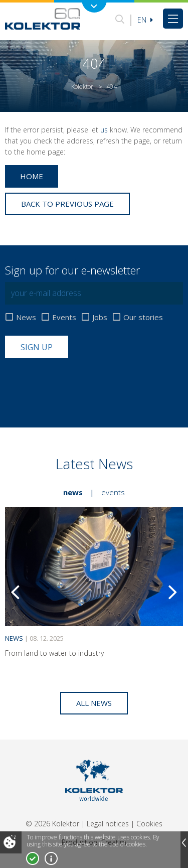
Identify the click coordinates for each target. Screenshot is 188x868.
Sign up (37, 347)
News (26, 317)
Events (64, 317)
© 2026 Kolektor (52, 824)
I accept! (33, 858)
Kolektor (82, 87)
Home (32, 176)
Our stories (143, 317)
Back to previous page (67, 204)
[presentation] (81, 383)
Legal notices (108, 824)
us (104, 130)
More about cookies (51, 858)
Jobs (100, 317)
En (145, 20)
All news (94, 703)
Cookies (149, 824)
